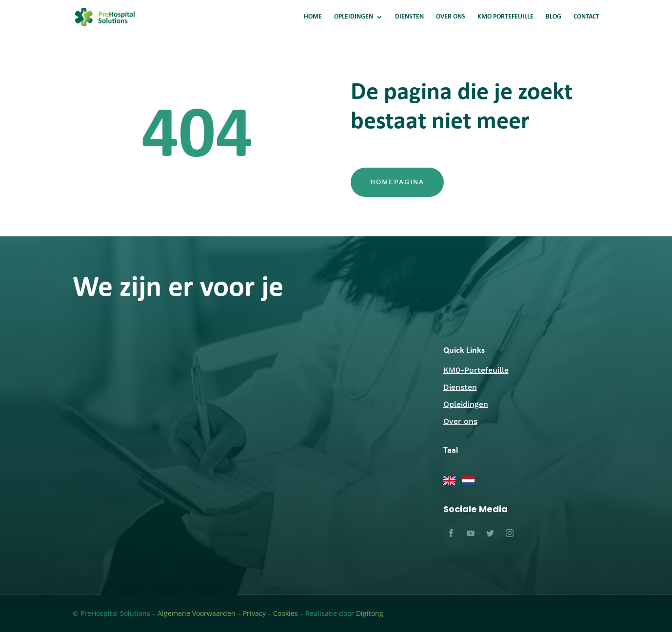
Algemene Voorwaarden (197, 613)
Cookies (286, 613)
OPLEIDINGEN (354, 17)
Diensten (460, 387)
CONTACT (586, 17)
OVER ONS (451, 17)
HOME (313, 17)
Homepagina (397, 182)
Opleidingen (466, 404)
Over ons (460, 421)
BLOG (553, 17)
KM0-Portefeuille (476, 370)
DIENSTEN (409, 17)
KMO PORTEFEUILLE (505, 17)
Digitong (370, 613)
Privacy (254, 613)
